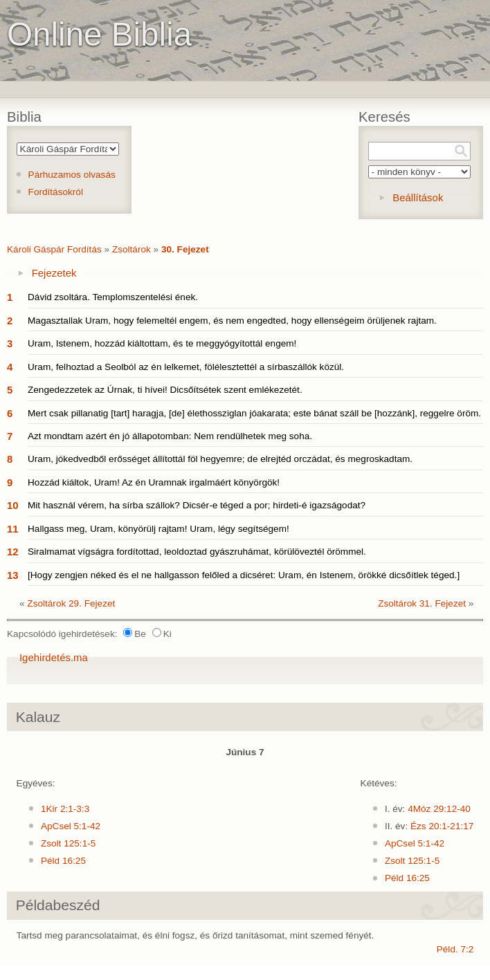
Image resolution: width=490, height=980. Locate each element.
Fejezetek (54, 273)
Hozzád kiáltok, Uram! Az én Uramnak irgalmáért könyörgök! (154, 482)
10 (13, 505)
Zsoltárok (131, 249)
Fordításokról (56, 192)
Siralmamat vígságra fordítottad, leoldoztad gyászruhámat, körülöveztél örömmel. (197, 552)
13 (13, 575)
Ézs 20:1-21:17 (442, 826)
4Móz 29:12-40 (439, 809)
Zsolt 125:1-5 (68, 843)
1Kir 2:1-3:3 (65, 809)
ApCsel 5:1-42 (71, 826)
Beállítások (418, 197)
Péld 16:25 (63, 861)
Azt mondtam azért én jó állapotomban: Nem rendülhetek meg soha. (170, 436)
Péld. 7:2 (455, 949)
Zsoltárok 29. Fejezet (71, 603)
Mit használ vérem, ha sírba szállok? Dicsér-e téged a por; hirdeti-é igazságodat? (197, 505)
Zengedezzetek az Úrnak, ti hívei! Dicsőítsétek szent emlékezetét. (165, 390)
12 (13, 552)
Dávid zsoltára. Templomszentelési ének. (113, 297)
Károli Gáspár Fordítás (54, 249)
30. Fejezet (185, 249)
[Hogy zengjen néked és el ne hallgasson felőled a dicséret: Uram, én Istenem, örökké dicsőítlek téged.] (244, 575)
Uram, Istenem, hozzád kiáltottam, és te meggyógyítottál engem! (162, 343)
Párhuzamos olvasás (72, 175)
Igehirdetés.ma (54, 657)
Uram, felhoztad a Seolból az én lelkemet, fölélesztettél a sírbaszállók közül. (186, 367)
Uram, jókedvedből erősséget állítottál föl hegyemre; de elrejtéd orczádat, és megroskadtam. (220, 459)
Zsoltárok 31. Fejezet (422, 603)
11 (13, 529)
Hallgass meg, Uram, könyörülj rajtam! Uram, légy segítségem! (158, 529)
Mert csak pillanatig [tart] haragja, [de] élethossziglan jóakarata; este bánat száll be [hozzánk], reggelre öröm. (254, 413)
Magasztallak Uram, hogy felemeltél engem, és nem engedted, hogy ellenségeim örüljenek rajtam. (232, 321)
